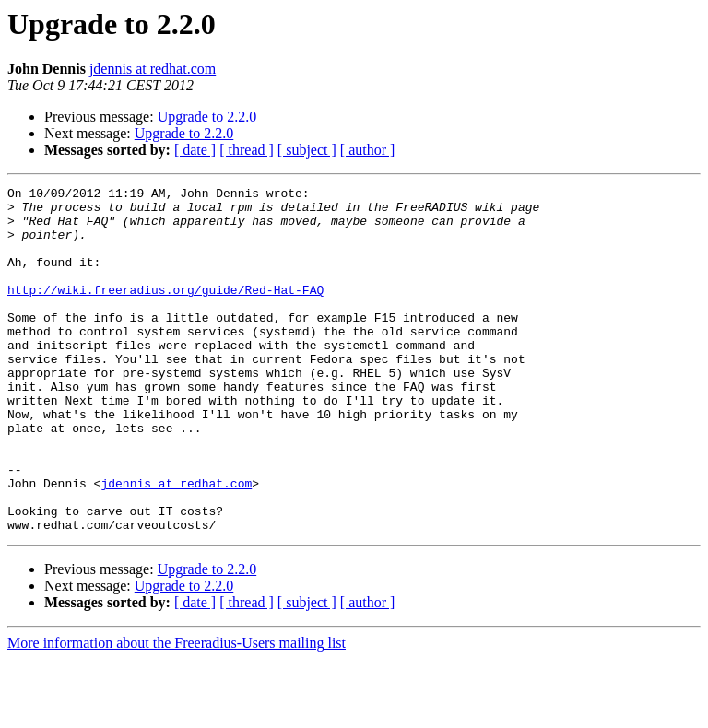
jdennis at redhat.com (153, 69)
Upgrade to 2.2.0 (207, 117)
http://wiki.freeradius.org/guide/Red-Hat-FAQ (165, 311)
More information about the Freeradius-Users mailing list (177, 712)
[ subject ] (307, 150)
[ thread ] (247, 150)
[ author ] (368, 150)
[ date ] (195, 150)
